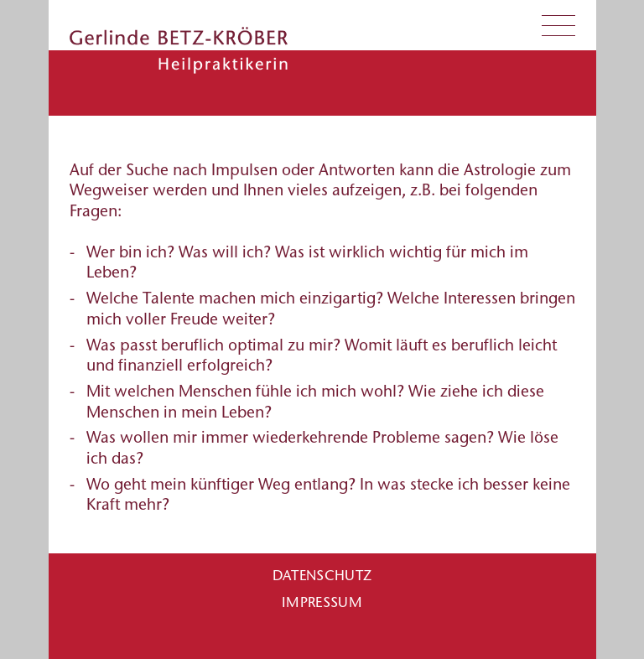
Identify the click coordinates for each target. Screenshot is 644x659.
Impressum (322, 602)
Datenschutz (322, 575)
